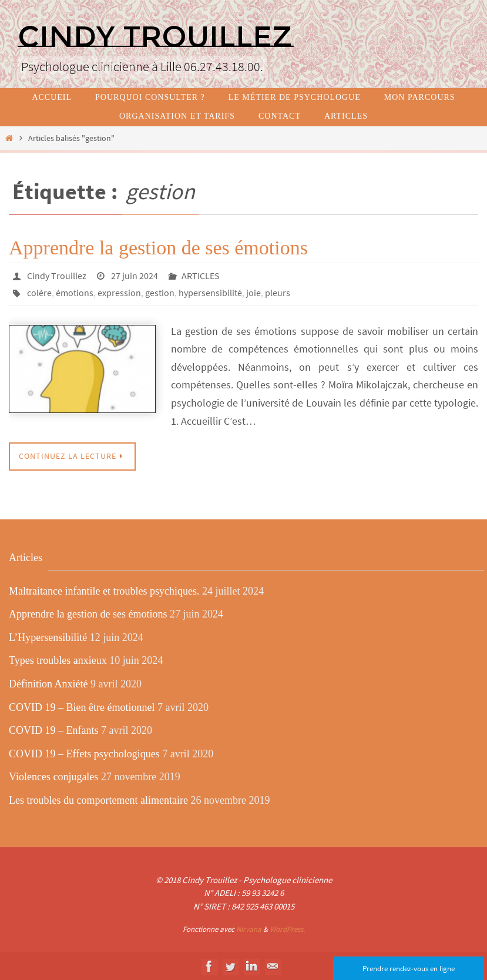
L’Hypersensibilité (48, 636)
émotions (75, 292)
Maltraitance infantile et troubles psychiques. (104, 590)
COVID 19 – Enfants (53, 729)
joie (253, 292)
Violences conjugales (53, 776)
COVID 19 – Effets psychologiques (84, 753)
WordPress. (287, 928)
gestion (160, 292)
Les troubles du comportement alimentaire (98, 799)
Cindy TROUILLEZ (155, 37)
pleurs (278, 292)
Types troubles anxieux (58, 660)
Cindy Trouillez (57, 276)
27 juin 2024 (135, 276)
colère (39, 292)
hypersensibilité (210, 292)
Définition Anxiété (48, 683)
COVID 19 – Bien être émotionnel (82, 706)
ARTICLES (201, 276)
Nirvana (249, 928)
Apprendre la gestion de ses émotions (158, 248)
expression (119, 292)
